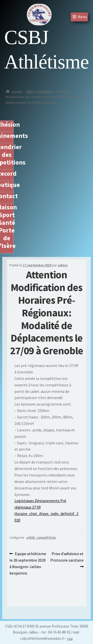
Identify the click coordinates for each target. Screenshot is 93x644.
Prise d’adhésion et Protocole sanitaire (67, 557)
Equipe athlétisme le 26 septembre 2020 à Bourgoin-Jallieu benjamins (28, 563)
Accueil (17, 91)
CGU (70, 639)
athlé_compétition (39, 91)
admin (63, 265)
